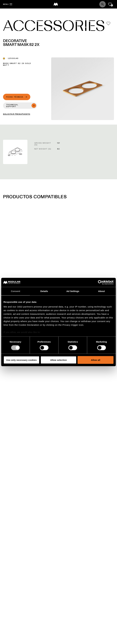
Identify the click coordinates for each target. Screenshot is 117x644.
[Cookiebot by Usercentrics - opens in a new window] (100, 282)
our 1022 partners (23, 307)
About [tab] (101, 291)
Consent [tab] (16, 291)
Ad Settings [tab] (73, 291)
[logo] (56, 4)
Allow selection (58, 360)
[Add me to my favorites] (108, 23)
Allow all (96, 360)
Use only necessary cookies (21, 360)
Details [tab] (44, 291)
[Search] (103, 4)
